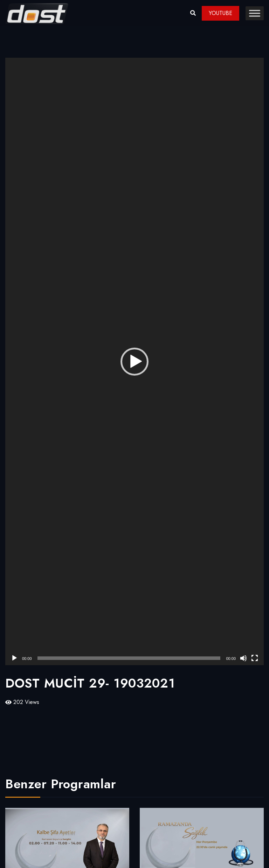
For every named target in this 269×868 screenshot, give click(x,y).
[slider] (129, 658)
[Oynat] (14, 658)
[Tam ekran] (255, 658)
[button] (134, 362)
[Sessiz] (243, 658)
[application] (134, 361)
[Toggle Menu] (255, 13)
